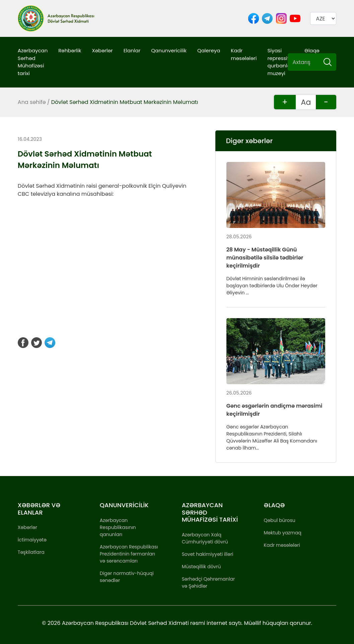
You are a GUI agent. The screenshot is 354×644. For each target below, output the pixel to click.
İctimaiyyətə (32, 540)
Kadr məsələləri (244, 54)
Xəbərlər (102, 50)
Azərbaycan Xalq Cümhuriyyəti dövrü (205, 538)
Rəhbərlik (70, 50)
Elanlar (132, 50)
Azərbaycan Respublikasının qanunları (118, 527)
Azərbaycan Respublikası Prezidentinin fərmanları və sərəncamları (129, 554)
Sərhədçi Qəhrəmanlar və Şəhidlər (208, 582)
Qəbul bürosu (280, 520)
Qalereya (209, 50)
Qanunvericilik (169, 50)
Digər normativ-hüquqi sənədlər (127, 577)
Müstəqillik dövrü (201, 567)
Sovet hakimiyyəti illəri (208, 554)
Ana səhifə (32, 102)
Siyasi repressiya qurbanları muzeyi (281, 62)
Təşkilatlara (31, 552)
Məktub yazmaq (283, 533)
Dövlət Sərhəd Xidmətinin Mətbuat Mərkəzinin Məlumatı (125, 102)
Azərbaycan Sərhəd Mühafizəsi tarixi (33, 62)
